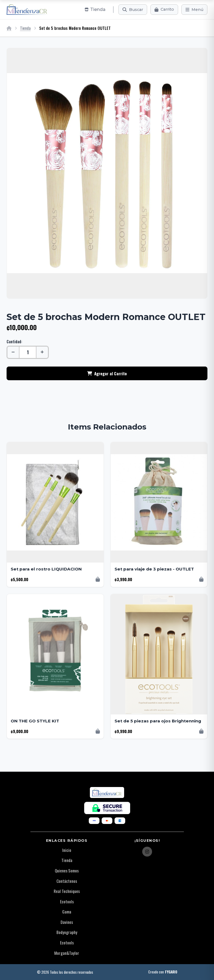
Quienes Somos (67, 871)
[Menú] (194, 10)
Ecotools (67, 901)
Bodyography (67, 932)
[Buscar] (133, 10)
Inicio (67, 850)
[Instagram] (147, 852)
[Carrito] (164, 10)
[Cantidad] (28, 352)
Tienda (25, 28)
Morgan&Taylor (67, 953)
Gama (67, 912)
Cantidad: (14, 341)
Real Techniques (67, 891)
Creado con (163, 972)
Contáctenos (67, 881)
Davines (67, 922)
